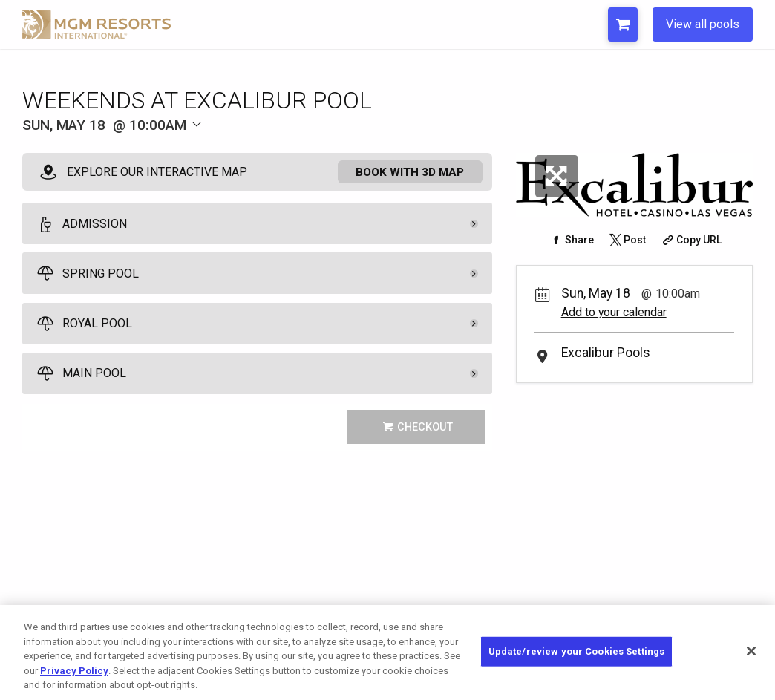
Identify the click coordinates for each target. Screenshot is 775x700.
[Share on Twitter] (627, 240)
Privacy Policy (74, 671)
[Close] (751, 651)
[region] (387, 652)
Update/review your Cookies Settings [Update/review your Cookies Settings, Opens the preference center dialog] (577, 651)
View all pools (703, 24)
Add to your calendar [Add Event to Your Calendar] (614, 312)
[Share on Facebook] (571, 240)
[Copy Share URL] (690, 240)
